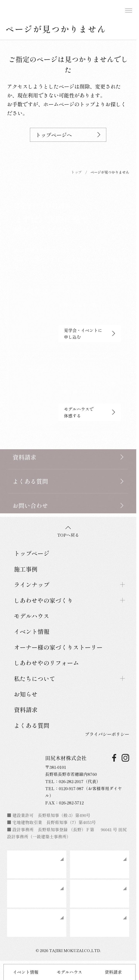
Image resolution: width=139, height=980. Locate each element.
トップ (76, 172)
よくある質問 (32, 725)
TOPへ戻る (68, 532)
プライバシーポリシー (107, 734)
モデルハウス (69, 972)
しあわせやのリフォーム (46, 663)
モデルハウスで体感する (90, 412)
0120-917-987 (71, 788)
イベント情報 (26, 972)
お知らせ (26, 694)
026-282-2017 (71, 781)
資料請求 (113, 972)
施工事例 (26, 569)
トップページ (32, 553)
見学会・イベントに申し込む (90, 333)
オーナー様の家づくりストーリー (58, 647)
